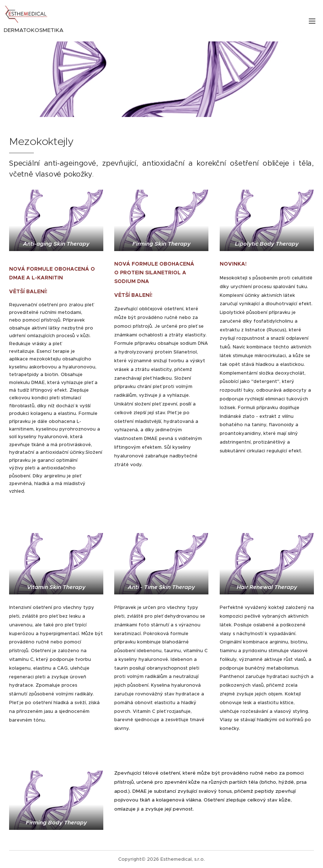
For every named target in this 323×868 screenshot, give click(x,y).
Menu (312, 21)
